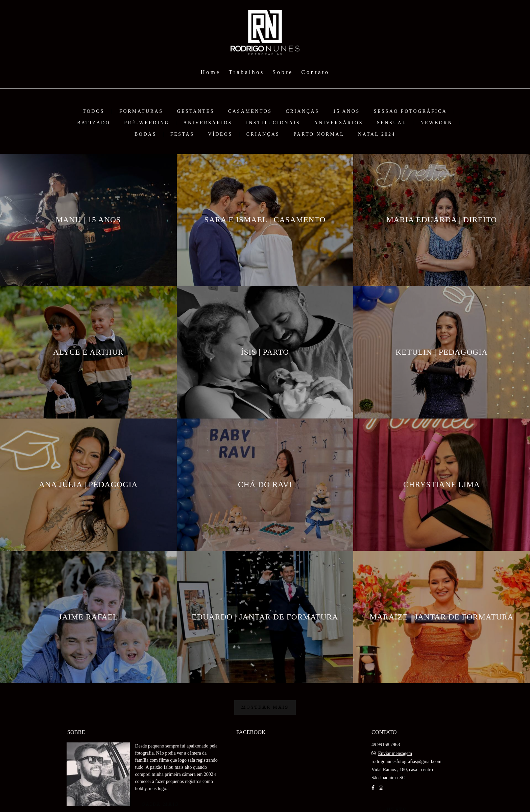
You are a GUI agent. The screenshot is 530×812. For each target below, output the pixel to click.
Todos (94, 111)
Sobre (283, 72)
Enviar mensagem (395, 754)
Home (211, 72)
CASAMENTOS (250, 111)
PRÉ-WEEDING (147, 123)
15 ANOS (346, 111)
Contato (315, 72)
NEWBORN (436, 123)
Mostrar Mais (265, 707)
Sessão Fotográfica (410, 111)
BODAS (146, 134)
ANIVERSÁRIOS (208, 123)
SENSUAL (392, 123)
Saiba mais (161, 804)
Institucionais (273, 123)
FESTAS (182, 134)
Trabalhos (246, 72)
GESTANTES (196, 111)
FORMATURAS (141, 111)
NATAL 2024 (377, 134)
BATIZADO (94, 123)
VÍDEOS (220, 134)
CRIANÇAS (303, 111)
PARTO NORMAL (319, 134)
